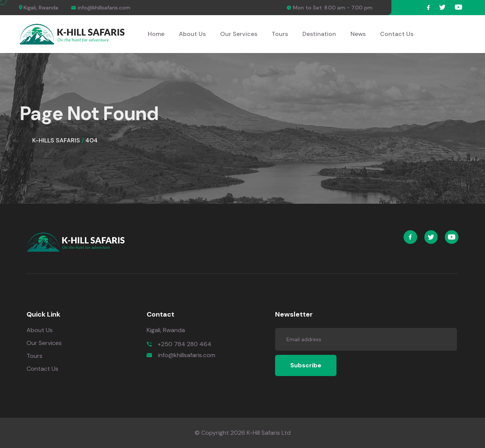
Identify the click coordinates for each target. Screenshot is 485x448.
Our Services (239, 34)
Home (156, 34)
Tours (280, 34)
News (358, 34)
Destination (319, 34)
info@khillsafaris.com (187, 355)
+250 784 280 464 (185, 344)
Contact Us (397, 34)
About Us (192, 34)
